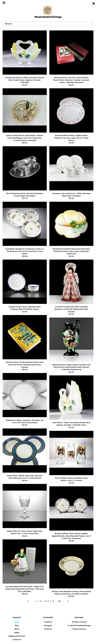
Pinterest (48, 629)
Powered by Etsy (79, 629)
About (17, 629)
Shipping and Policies (17, 636)
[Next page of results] (68, 601)
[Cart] (94, 4)
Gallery (17, 632)
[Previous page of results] (28, 601)
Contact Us (17, 639)
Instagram (48, 625)
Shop (17, 622)
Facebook (48, 622)
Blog (17, 625)
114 (59, 601)
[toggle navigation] (4, 3)
